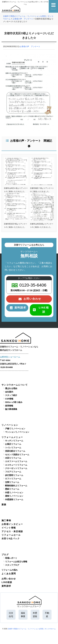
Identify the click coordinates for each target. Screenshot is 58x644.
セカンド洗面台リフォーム (17, 455)
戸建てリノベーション (15, 429)
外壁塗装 (35, 615)
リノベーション (10, 425)
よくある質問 (9, 574)
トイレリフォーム (13, 448)
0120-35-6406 (7, 367)
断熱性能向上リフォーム (16, 486)
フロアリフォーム (13, 472)
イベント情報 (9, 528)
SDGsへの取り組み (14, 402)
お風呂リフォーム (13, 444)
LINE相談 (7, 582)
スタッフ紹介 (11, 395)
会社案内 (9, 392)
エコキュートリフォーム (16, 465)
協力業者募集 (11, 409)
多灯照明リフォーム (14, 475)
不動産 (47, 615)
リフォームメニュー (12, 437)
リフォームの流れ (10, 570)
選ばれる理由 (11, 389)
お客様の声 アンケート (30, 46)
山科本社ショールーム (10, 357)
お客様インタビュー (12, 524)
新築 (4, 505)
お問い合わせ (9, 579)
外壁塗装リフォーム (14, 500)
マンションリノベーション (17, 432)
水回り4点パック (11, 538)
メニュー (53, 6)
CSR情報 (9, 399)
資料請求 (6, 586)
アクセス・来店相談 (12, 531)
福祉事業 (23, 615)
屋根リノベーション (14, 496)
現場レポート (11, 558)
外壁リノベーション (14, 493)
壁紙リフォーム (12, 489)
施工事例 (6, 520)
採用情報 (9, 406)
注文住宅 (11, 615)
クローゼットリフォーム (16, 468)
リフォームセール (11, 535)
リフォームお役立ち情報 (16, 562)
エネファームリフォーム (16, 461)
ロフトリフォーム (13, 479)
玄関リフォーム (12, 482)
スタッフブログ (12, 565)
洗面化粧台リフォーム (15, 451)
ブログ (5, 555)
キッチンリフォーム (14, 441)
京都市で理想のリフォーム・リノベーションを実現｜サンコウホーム (32, 629)
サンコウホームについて (15, 385)
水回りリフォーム (13, 458)
